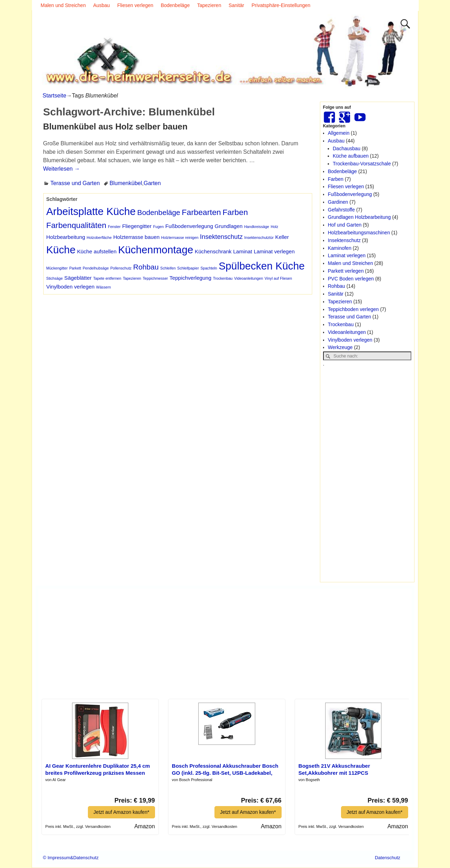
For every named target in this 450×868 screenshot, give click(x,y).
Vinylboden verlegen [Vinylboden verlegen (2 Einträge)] (70, 287)
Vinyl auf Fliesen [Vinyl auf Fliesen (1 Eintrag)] (278, 278)
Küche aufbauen (351, 156)
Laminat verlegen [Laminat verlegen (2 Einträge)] (274, 251)
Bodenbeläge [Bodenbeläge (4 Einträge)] (159, 212)
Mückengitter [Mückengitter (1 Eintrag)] (57, 268)
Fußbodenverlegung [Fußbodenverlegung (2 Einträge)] (189, 226)
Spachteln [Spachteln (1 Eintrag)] (209, 268)
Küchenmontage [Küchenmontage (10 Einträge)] (156, 250)
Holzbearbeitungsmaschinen (359, 233)
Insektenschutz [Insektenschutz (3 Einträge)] (221, 237)
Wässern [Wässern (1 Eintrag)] (103, 287)
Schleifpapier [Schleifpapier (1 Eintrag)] (188, 268)
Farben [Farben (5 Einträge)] (235, 212)
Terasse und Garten (75, 183)
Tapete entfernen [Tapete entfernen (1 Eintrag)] (107, 278)
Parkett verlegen (346, 271)
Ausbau (101, 5)
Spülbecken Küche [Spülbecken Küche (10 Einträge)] (262, 266)
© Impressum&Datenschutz (71, 858)
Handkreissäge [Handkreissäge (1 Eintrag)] (256, 227)
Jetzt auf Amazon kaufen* (121, 812)
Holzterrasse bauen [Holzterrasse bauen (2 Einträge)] (136, 237)
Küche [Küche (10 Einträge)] (61, 250)
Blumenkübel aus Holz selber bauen (115, 126)
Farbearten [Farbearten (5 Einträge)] (201, 212)
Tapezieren (209, 5)
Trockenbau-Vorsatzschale (362, 164)
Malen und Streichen (63, 5)
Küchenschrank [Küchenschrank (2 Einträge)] (213, 251)
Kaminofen (340, 248)
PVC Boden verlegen (351, 279)
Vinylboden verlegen (350, 340)
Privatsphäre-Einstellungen (281, 5)
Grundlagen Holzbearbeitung (359, 217)
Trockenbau (341, 324)
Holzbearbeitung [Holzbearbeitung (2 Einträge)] (66, 237)
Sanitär (236, 5)
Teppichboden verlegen (353, 309)
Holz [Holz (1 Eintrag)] (274, 227)
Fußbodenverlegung (350, 194)
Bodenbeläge (175, 5)
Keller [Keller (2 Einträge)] (282, 237)
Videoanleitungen (347, 332)
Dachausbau (347, 148)
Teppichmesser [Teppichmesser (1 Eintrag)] (155, 278)
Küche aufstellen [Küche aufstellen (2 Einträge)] (97, 251)
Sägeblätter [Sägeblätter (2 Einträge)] (78, 278)
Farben (336, 179)
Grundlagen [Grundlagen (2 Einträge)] (229, 226)
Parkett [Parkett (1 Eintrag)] (75, 268)
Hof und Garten (345, 225)
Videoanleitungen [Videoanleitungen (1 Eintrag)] (249, 278)
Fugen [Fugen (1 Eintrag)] (159, 227)
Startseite (54, 96)
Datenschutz (387, 858)
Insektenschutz (344, 240)
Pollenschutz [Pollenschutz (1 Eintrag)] (121, 268)
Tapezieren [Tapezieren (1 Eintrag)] (132, 278)
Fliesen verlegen (135, 5)
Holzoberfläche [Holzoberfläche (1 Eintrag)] (99, 237)
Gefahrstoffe (342, 210)
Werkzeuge (340, 347)
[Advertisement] (367, 474)
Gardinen (338, 202)
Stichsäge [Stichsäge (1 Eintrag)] (55, 278)
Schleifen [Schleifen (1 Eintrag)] (168, 268)
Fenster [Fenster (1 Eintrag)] (114, 227)
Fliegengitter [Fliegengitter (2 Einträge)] (137, 226)
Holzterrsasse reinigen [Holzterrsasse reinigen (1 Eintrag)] (180, 237)
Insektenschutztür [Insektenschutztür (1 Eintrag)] (259, 237)
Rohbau (337, 286)
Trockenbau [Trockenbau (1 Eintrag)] (223, 278)
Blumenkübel (126, 183)
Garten (152, 183)
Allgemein (339, 133)
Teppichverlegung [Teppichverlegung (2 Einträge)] (190, 278)
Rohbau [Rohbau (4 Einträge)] (146, 267)
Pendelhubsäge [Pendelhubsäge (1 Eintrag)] (96, 268)
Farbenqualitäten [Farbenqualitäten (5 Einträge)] (76, 225)
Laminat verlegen (347, 255)
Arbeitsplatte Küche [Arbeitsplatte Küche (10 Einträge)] (91, 211)
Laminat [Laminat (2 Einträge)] (243, 251)
